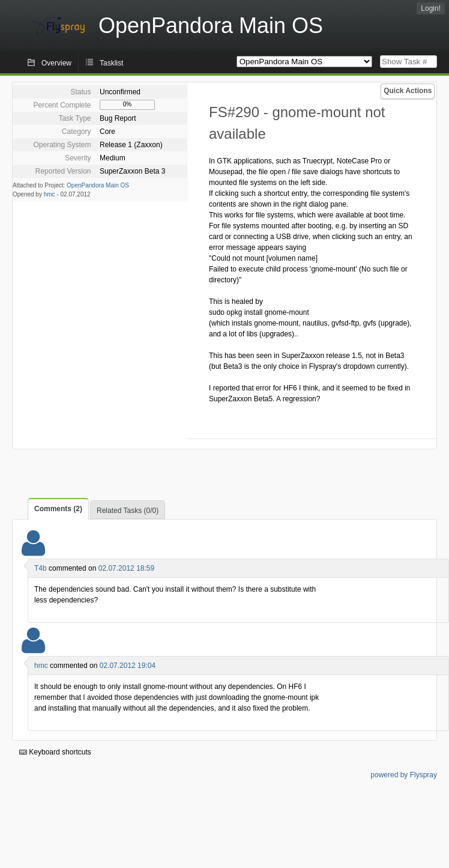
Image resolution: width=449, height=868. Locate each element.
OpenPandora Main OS (98, 185)
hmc (50, 194)
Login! (431, 8)
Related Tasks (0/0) (128, 511)
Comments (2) (58, 509)
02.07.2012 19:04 (128, 666)
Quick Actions (408, 91)
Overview (56, 63)
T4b (41, 568)
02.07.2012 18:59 (126, 568)
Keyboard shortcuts (55, 752)
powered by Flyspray (404, 775)
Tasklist (111, 63)
